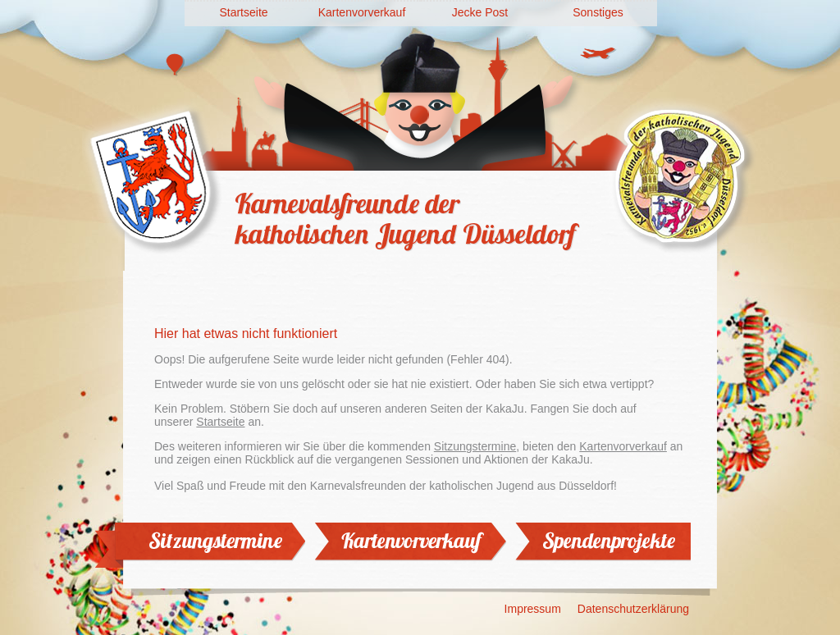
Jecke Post (480, 12)
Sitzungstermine (475, 446)
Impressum (533, 609)
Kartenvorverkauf (362, 12)
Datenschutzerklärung (633, 609)
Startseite (243, 12)
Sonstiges (598, 12)
